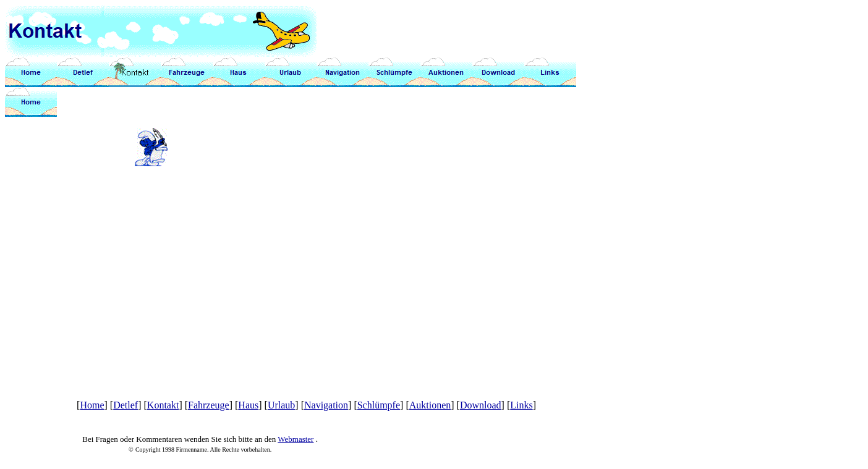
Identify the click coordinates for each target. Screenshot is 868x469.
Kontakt (163, 405)
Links (521, 405)
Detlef (126, 405)
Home (92, 405)
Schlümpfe (379, 405)
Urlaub (281, 405)
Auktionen (430, 405)
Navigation (326, 405)
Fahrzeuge (209, 405)
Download (481, 405)
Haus (248, 405)
